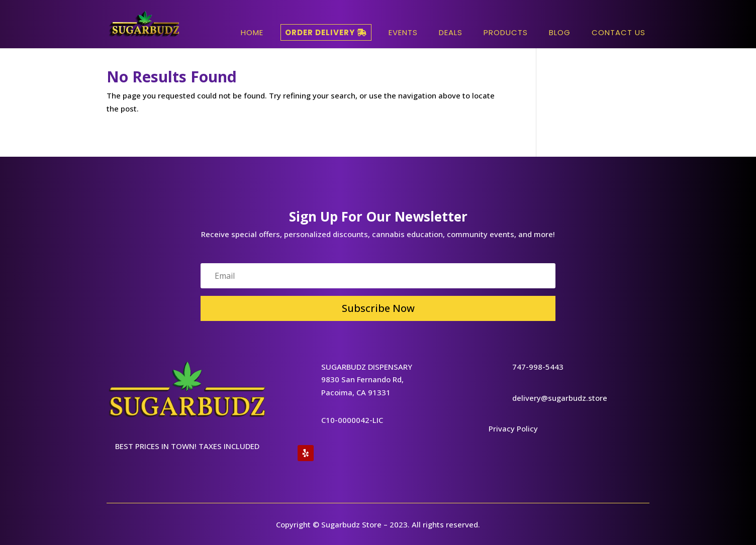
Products (506, 32)
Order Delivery (326, 32)
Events (403, 32)
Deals (451, 32)
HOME (252, 32)
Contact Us (619, 32)
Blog (560, 32)
